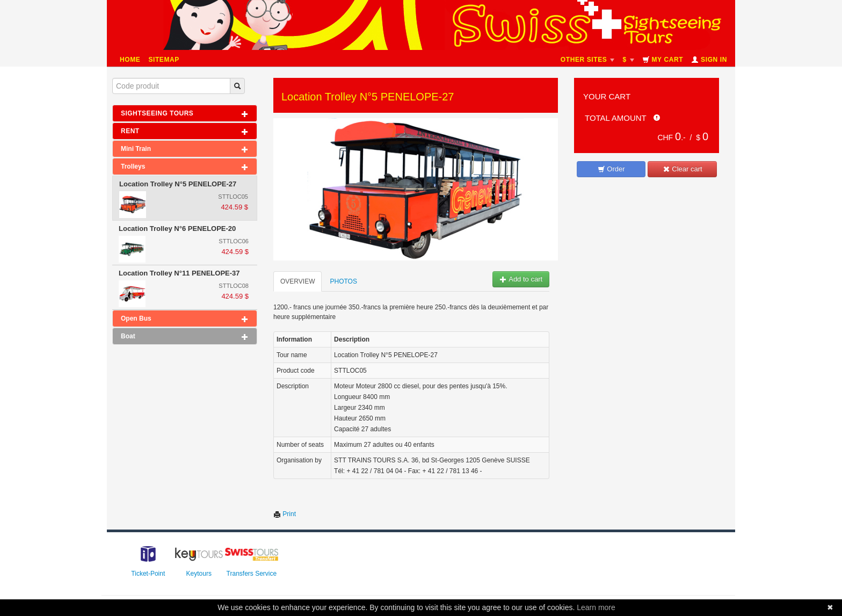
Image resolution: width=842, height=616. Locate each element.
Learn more (596, 607)
